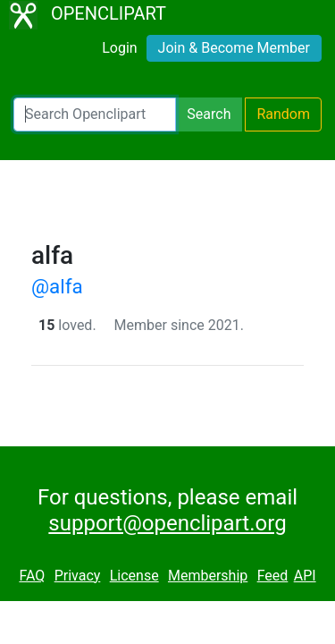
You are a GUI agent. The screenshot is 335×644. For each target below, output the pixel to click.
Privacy (78, 576)
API (305, 576)
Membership (208, 576)
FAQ (32, 576)
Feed (273, 576)
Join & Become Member (234, 48)
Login (119, 48)
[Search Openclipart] (95, 114)
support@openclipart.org (167, 523)
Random (283, 114)
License (134, 576)
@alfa (57, 286)
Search (209, 114)
